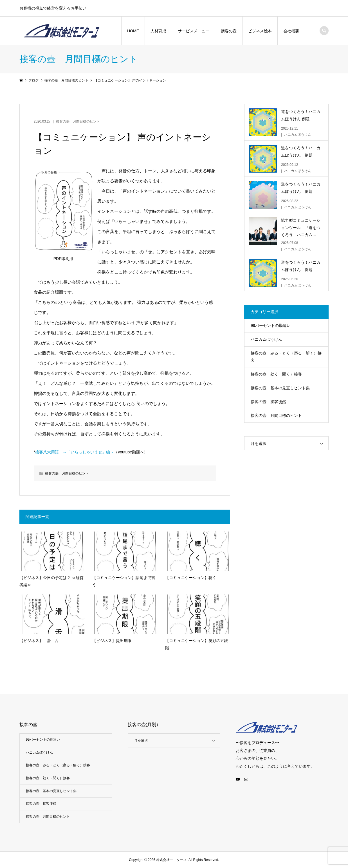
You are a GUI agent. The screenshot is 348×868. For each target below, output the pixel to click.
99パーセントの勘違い (271, 325)
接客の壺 (229, 31)
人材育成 (158, 31)
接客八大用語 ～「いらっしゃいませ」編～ (75, 452)
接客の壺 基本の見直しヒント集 (280, 388)
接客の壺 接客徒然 (268, 402)
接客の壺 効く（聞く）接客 (276, 374)
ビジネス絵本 (260, 31)
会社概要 (291, 31)
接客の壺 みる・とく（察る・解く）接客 (286, 357)
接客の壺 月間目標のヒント (78, 121)
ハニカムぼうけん (266, 339)
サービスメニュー (194, 31)
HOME (133, 31)
